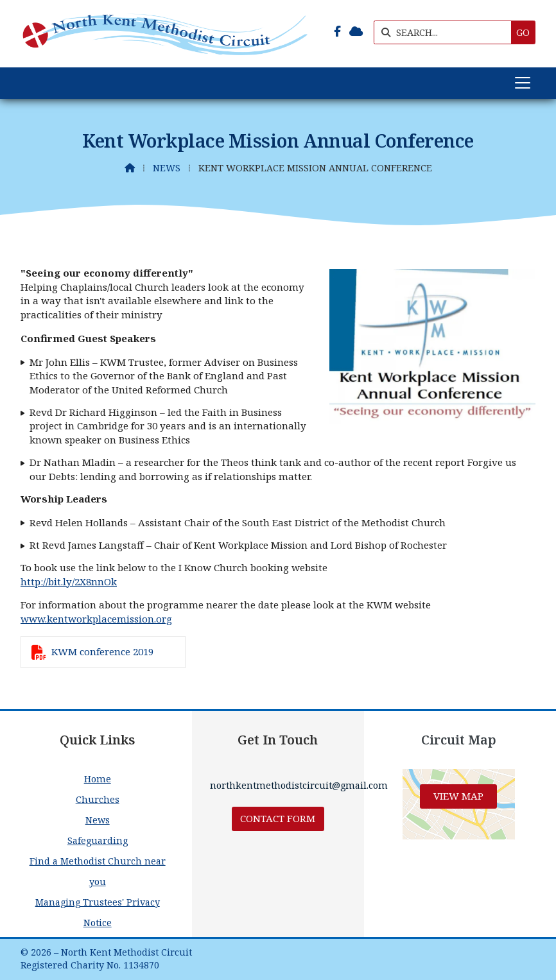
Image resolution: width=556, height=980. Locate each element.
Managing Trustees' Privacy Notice (98, 912)
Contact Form (278, 818)
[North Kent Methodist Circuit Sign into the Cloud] (356, 31)
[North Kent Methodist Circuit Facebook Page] (337, 31)
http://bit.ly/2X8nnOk (69, 581)
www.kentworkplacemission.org (96, 619)
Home (98, 779)
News (167, 168)
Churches (98, 799)
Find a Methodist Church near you (98, 871)
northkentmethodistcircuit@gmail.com (299, 785)
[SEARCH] (446, 32)
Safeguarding (98, 840)
